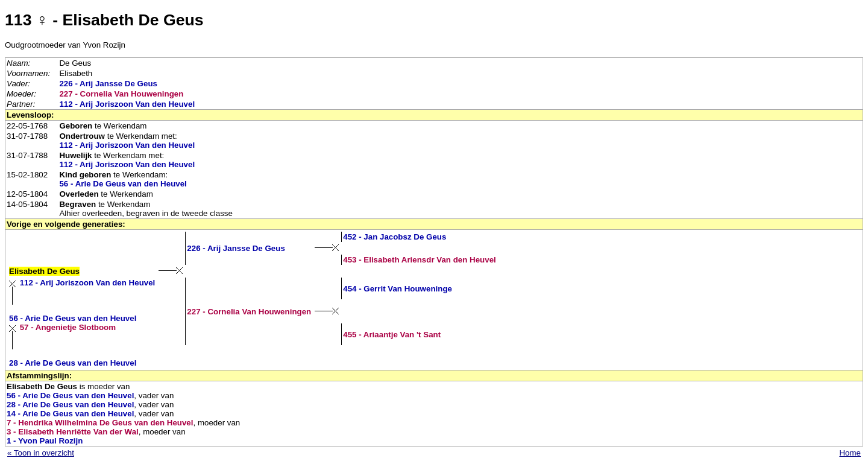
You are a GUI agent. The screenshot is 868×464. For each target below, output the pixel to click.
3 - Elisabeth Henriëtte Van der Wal (73, 432)
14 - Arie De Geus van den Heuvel (70, 414)
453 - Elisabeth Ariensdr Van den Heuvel (420, 260)
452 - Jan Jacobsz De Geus (395, 237)
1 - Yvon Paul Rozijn (45, 441)
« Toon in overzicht (41, 453)
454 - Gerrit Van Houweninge (398, 289)
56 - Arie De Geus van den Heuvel (123, 184)
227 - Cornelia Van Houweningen (121, 94)
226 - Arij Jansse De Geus (108, 84)
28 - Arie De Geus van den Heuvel (73, 363)
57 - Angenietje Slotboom (68, 327)
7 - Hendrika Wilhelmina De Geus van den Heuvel (100, 423)
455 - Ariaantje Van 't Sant (392, 335)
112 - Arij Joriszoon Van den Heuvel (127, 104)
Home (850, 453)
